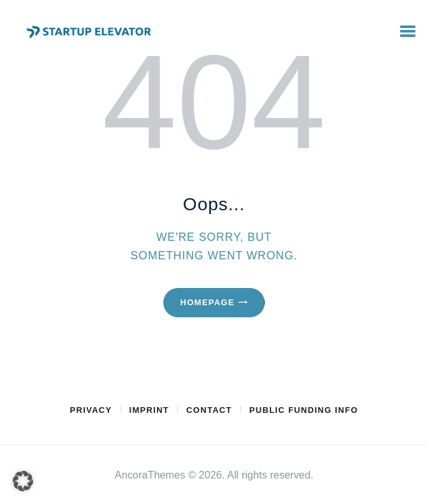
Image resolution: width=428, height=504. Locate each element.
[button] (23, 481)
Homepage (207, 302)
